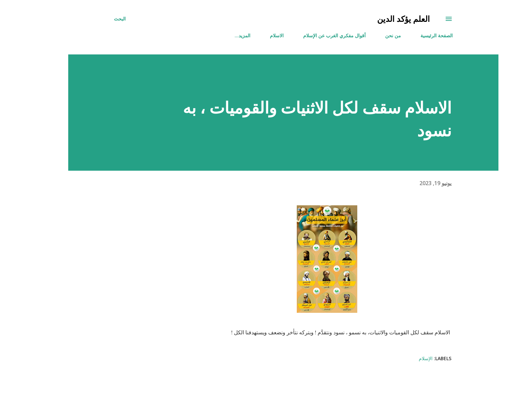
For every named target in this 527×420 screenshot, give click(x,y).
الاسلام (257, 35)
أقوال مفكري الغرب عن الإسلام (315, 35)
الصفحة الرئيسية (417, 35)
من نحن (373, 35)
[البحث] (100, 19)
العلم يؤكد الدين (384, 19)
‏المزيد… (223, 35)
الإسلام (406, 358)
